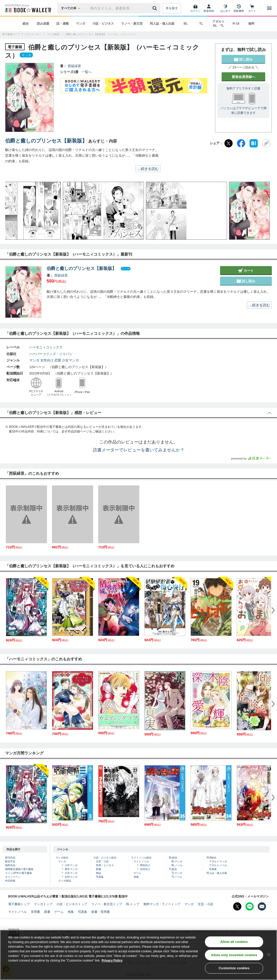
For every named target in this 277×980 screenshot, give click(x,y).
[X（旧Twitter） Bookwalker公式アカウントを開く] (237, 906)
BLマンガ (177, 861)
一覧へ (87, 72)
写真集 (100, 877)
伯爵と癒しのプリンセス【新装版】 (46, 141)
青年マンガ (71, 869)
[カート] (252, 8)
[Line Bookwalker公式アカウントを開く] (250, 906)
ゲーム (137, 873)
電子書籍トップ (19, 904)
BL (186, 24)
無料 (251, 24)
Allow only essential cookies (234, 955)
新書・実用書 (101, 912)
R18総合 (211, 858)
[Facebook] (241, 143)
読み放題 (43, 24)
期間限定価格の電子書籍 (19, 869)
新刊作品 (10, 858)
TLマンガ (177, 873)
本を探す (172, 8)
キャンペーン (13, 877)
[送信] (155, 8)
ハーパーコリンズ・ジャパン (51, 354)
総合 (26, 24)
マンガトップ (43, 904)
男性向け (145, 865)
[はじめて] (225, 8)
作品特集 (10, 881)
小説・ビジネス (103, 24)
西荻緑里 (74, 66)
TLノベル (177, 877)
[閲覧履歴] (239, 8)
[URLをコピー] (266, 143)
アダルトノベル (218, 865)
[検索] (155, 8)
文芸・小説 (102, 861)
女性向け (47, 360)
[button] (14, 211)
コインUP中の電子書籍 (18, 873)
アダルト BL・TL (219, 24)
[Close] (269, 955)
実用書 (35, 912)
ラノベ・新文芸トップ (107, 904)
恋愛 (58, 360)
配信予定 (10, 861)
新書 (98, 869)
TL (201, 24)
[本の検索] (72, 8)
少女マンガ (70, 360)
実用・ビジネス (105, 865)
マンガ (81, 24)
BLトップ (133, 904)
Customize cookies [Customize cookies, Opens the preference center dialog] (234, 968)
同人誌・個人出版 (162, 24)
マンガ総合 (62, 858)
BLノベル (177, 865)
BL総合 (173, 858)
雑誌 (98, 873)
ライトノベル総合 (141, 858)
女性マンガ (71, 877)
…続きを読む (148, 169)
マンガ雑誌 (65, 881)
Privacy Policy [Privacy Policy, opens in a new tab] (112, 961)
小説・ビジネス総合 (105, 858)
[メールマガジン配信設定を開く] (262, 906)
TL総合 (173, 869)
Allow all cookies (234, 942)
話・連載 (63, 24)
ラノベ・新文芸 (132, 24)
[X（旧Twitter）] (229, 143)
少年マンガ (71, 865)
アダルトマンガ (218, 861)
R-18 (236, 24)
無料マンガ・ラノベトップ (162, 904)
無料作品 (10, 865)
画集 (136, 877)
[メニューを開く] (269, 8)
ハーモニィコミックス (46, 347)
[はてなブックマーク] (254, 143)
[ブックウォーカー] (28, 8)
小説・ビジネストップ (72, 904)
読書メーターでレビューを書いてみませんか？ (139, 450)
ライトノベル (141, 861)
